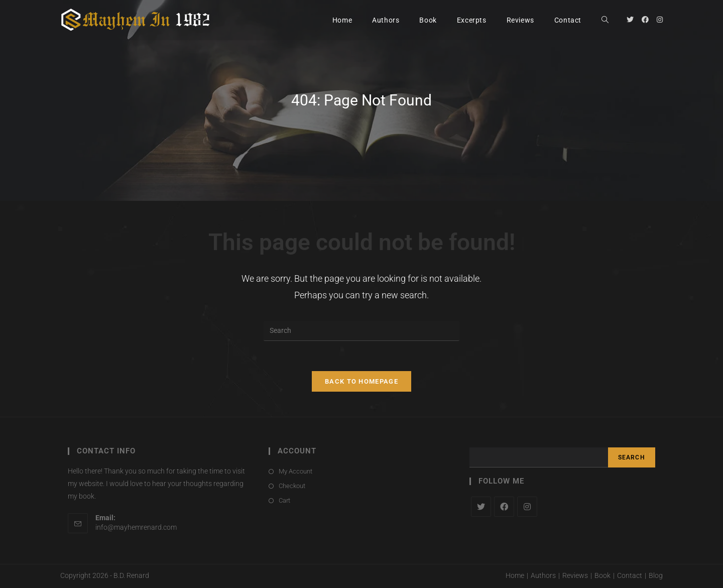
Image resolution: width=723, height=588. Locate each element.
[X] (481, 507)
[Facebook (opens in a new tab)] (645, 20)
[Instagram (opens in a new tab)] (660, 20)
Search (632, 457)
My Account (295, 471)
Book (602, 576)
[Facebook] (504, 507)
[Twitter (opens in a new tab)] (630, 20)
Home (515, 576)
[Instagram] (527, 507)
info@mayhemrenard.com (136, 527)
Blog (656, 576)
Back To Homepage (361, 381)
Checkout (292, 486)
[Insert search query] (361, 331)
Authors (543, 576)
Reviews (575, 576)
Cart (284, 501)
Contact (630, 576)
